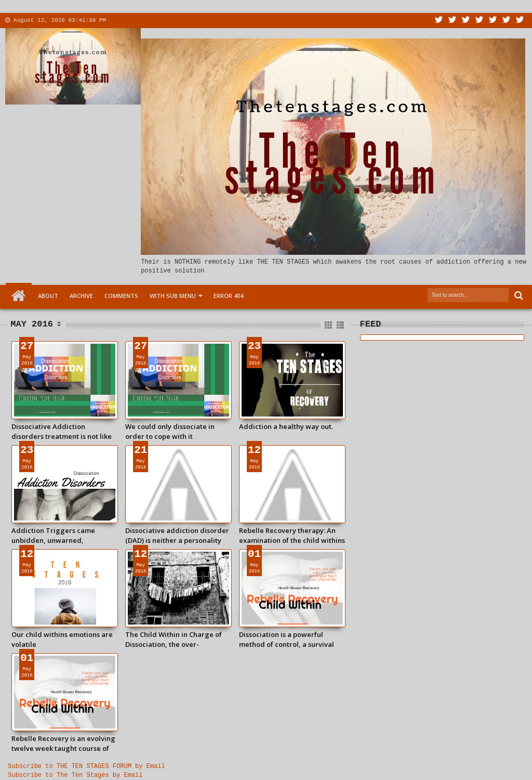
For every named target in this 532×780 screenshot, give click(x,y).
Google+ (466, 21)
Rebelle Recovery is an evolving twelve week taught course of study (63, 743)
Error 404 (228, 296)
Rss (480, 21)
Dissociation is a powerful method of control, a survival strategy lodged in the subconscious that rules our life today (290, 639)
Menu (214, 20)
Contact (152, 20)
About (120, 20)
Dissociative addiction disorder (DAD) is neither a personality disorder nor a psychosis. (177, 535)
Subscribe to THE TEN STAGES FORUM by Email (86, 766)
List (341, 325)
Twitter (439, 21)
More (182, 20)
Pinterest (520, 21)
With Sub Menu (173, 296)
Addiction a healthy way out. (286, 426)
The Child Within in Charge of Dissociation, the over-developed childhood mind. (174, 639)
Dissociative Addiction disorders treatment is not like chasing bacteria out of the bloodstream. (62, 431)
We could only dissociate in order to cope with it (170, 431)
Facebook (453, 21)
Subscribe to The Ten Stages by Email (75, 775)
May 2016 (32, 324)
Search (518, 296)
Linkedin (493, 21)
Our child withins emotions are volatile (62, 639)
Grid (329, 325)
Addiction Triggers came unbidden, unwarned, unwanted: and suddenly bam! (62, 535)
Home (19, 296)
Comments (121, 296)
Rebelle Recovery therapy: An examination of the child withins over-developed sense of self (292, 535)
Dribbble (507, 21)
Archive (81, 296)
